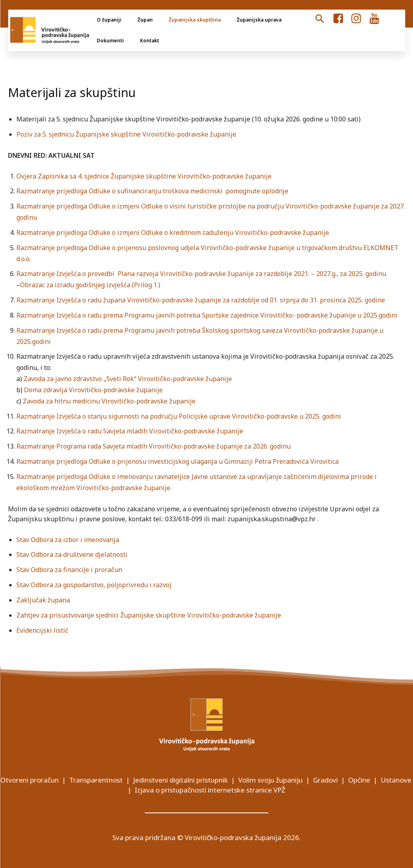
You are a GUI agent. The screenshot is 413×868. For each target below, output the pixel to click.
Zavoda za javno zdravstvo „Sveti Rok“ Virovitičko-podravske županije (128, 379)
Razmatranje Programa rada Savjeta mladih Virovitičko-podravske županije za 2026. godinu (154, 446)
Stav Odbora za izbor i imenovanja (68, 540)
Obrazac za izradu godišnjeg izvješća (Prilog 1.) (90, 285)
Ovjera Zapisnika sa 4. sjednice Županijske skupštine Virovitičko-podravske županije (144, 176)
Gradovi (325, 780)
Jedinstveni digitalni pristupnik (181, 780)
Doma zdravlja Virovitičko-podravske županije (93, 390)
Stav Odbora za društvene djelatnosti (72, 554)
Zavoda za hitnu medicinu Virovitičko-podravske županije (109, 401)
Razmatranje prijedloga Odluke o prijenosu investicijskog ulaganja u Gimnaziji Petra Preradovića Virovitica (178, 461)
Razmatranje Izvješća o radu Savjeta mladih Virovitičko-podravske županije (130, 431)
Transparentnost (96, 780)
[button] (320, 19)
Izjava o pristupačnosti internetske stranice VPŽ (210, 790)
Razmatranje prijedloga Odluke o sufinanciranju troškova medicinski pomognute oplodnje (152, 191)
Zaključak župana (43, 600)
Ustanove (396, 780)
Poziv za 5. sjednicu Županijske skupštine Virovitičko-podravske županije (126, 134)
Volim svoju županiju (270, 780)
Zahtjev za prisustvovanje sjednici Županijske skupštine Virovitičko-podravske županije (149, 615)
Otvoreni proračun (30, 780)
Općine (359, 780)
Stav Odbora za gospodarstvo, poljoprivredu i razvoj (94, 585)
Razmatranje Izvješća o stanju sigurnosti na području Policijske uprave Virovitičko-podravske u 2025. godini (179, 416)
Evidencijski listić (42, 630)
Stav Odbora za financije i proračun (69, 570)
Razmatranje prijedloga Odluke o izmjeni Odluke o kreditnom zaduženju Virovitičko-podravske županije (173, 232)
